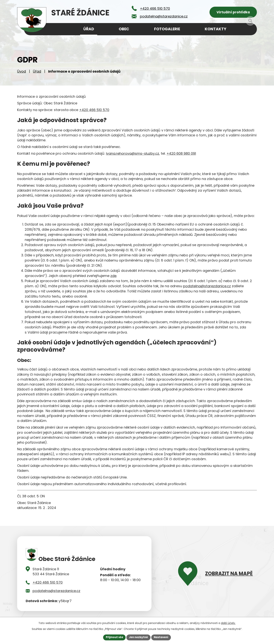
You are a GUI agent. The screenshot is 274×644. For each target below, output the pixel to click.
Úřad (37, 72)
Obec (124, 29)
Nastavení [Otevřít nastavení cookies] (162, 637)
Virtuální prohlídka (233, 12)
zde (113, 277)
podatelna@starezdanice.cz (207, 287)
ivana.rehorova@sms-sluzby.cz (133, 155)
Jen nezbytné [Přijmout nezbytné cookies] (138, 637)
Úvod (22, 72)
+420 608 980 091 (181, 155)
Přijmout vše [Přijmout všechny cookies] (113, 637)
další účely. (228, 623)
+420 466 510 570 (94, 111)
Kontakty (215, 29)
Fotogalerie (167, 29)
